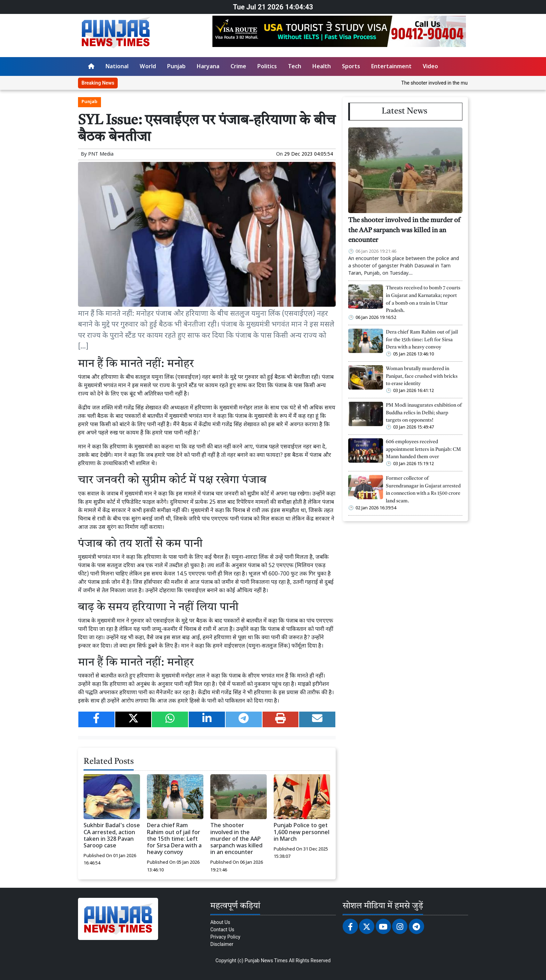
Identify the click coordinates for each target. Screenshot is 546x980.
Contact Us (222, 930)
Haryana (208, 67)
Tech (295, 67)
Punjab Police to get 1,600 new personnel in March (302, 833)
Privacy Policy (225, 937)
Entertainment (391, 67)
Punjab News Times (266, 961)
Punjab (176, 67)
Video (430, 67)
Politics (267, 67)
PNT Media (101, 154)
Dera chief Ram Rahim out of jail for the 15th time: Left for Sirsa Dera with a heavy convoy (174, 839)
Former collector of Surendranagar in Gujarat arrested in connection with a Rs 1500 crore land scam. (423, 490)
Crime (238, 67)
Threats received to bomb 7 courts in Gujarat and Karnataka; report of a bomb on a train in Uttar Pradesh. (423, 299)
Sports (351, 67)
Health (322, 67)
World (148, 67)
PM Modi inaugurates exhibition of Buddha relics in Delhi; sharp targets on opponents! (424, 413)
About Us (220, 922)
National (117, 67)
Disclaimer (222, 944)
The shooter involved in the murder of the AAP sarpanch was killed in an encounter (236, 839)
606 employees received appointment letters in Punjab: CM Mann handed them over (423, 449)
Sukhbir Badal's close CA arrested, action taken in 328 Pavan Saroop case (112, 836)
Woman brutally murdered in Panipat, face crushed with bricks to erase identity (422, 376)
